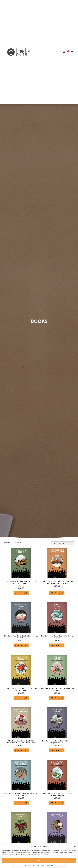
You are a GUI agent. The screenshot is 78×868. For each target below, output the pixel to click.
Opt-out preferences (30, 865)
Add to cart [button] (21, 593)
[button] (75, 846)
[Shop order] (63, 543)
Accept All (39, 861)
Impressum (50, 865)
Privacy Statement (41, 865)
